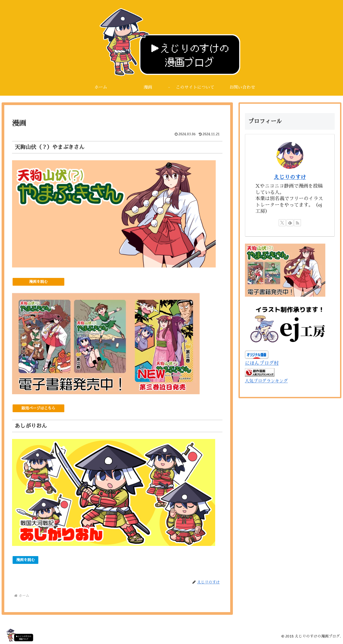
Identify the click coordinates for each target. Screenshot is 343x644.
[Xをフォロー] (282, 223)
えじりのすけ (290, 177)
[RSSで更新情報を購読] (297, 223)
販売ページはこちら (38, 408)
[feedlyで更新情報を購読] (290, 223)
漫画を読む (38, 282)
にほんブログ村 (262, 363)
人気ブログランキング (266, 381)
